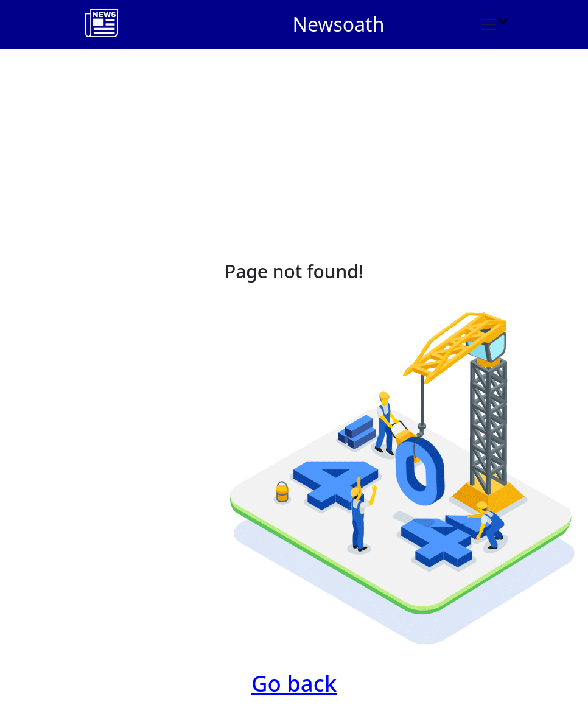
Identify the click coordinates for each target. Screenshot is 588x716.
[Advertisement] (294, 140)
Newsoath (339, 24)
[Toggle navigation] (489, 24)
